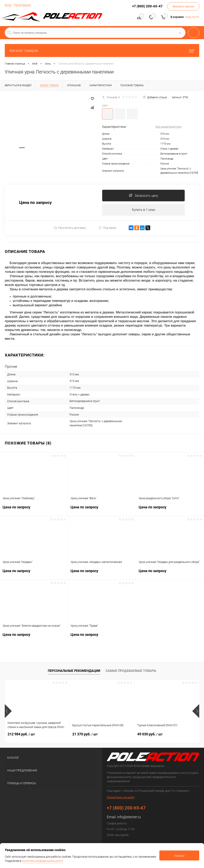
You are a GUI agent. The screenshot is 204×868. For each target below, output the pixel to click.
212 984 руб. (21, 734)
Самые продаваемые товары (131, 671)
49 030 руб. (150, 734)
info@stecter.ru (129, 817)
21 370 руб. (85, 734)
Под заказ (107, 228)
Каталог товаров (102, 50)
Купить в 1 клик (144, 210)
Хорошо (179, 856)
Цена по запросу (35, 203)
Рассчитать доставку (70, 228)
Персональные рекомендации (74, 671)
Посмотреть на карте (120, 798)
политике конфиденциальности (42, 861)
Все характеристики (169, 127)
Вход (8, 5)
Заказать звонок (183, 6)
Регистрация (23, 5)
